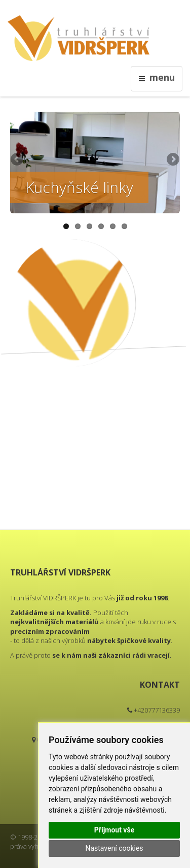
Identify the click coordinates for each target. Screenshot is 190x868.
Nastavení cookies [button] (114, 848)
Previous (18, 160)
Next (172, 160)
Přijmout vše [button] (114, 830)
